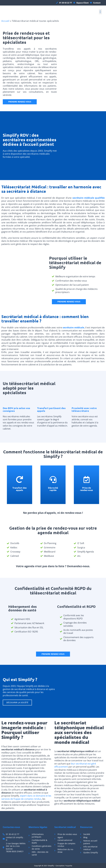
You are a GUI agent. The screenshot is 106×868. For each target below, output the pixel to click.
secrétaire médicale (73, 328)
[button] (100, 12)
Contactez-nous (11, 827)
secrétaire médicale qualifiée (89, 198)
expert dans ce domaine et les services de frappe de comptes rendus (26, 797)
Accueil (5, 21)
